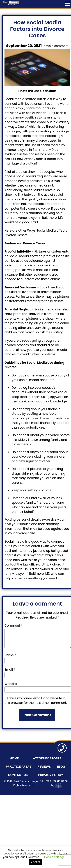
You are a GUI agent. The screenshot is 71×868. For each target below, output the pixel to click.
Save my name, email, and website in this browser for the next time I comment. (36, 701)
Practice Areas (19, 767)
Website (11, 684)
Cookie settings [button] (54, 857)
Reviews (44, 767)
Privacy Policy (51, 775)
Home (14, 758)
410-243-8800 (62, 748)
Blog (61, 767)
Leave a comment (55, 46)
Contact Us (18, 775)
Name (10, 655)
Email (10, 670)
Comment (13, 626)
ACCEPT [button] (35, 862)
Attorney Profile (47, 758)
